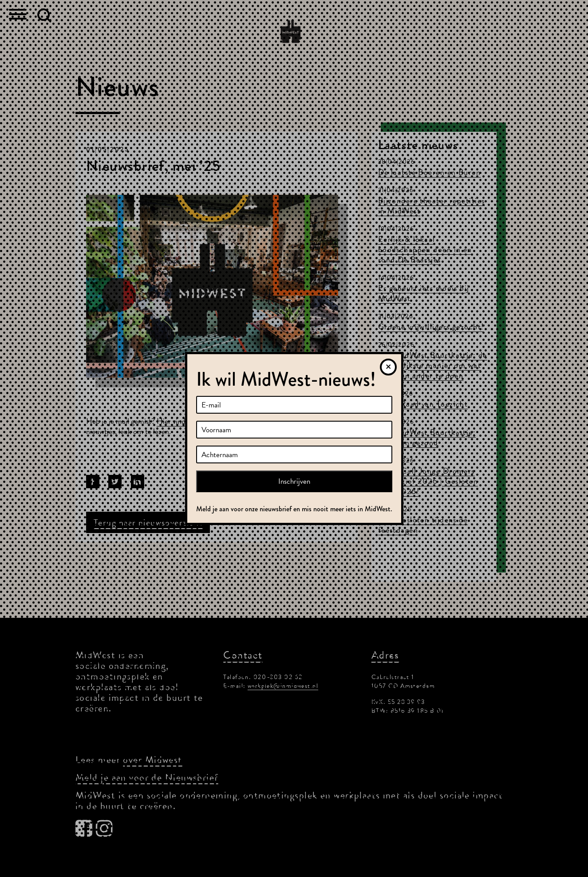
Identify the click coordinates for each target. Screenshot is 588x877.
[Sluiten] (388, 367)
